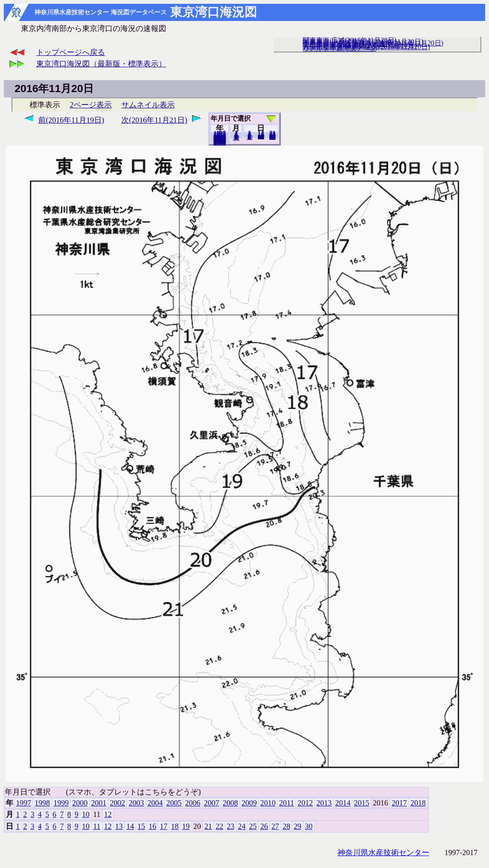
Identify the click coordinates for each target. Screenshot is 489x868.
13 (119, 826)
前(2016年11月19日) (71, 120)
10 (250, 137)
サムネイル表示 (148, 105)
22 (219, 826)
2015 (361, 803)
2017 (399, 803)
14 (130, 826)
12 (236, 138)
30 (272, 137)
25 (253, 826)
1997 (23, 803)
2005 (174, 803)
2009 (249, 803)
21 (208, 826)
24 (242, 826)
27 (275, 826)
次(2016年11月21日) (154, 120)
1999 (61, 803)
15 (141, 826)
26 (264, 826)
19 (261, 136)
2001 (99, 803)
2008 (230, 803)
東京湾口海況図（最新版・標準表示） (101, 64)
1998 (43, 803)
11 (97, 826)
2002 (117, 803)
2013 (324, 803)
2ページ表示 (91, 105)
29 (298, 826)
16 (152, 826)
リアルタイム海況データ (340, 48)
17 (164, 826)
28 (287, 826)
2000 (80, 803)
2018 (220, 143)
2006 (193, 803)
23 (231, 826)
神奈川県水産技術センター (383, 852)
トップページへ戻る (71, 52)
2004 (155, 803)
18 (175, 826)
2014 (343, 803)
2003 (136, 803)
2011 (286, 803)
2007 (212, 803)
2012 (305, 803)
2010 (268, 803)
